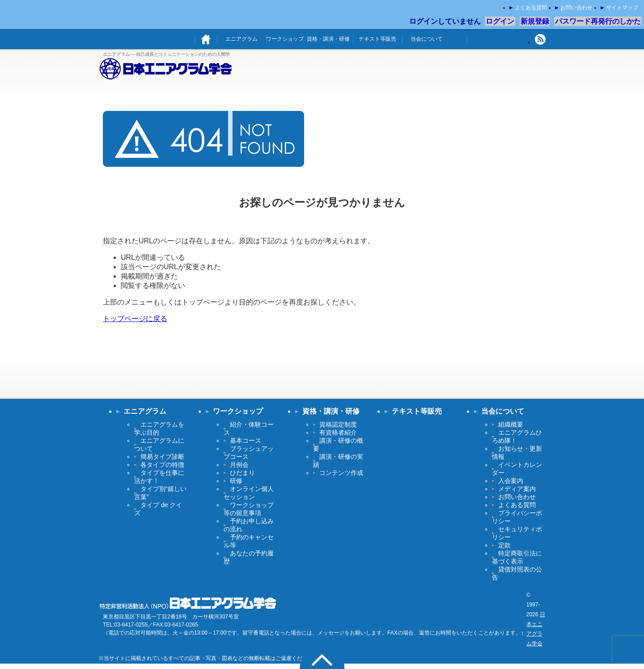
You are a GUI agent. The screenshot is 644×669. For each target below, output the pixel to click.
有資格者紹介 (338, 432)
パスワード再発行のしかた (598, 21)
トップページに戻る (135, 319)
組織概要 (511, 424)
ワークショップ (285, 39)
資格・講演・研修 (328, 39)
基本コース (246, 440)
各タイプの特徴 (162, 465)
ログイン (500, 21)
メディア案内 (517, 489)
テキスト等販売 (377, 39)
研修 (236, 481)
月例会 (239, 465)
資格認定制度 (338, 424)
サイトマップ (622, 8)
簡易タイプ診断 (162, 457)
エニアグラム (241, 39)
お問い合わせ (576, 8)
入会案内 (511, 481)
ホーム (206, 39)
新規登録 (535, 21)
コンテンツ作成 (341, 473)
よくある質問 (531, 8)
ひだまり (242, 473)
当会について (427, 39)
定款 (504, 545)
